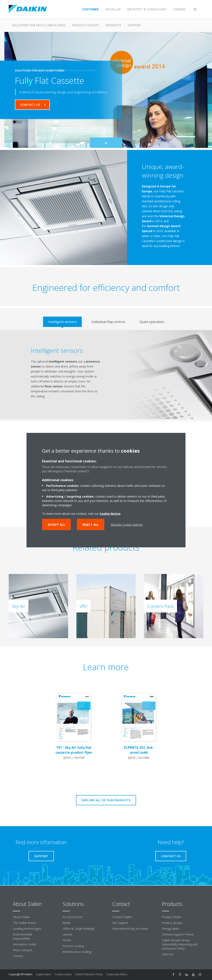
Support (134, 25)
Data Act (168, 954)
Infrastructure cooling (77, 952)
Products (113, 25)
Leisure (67, 934)
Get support (120, 923)
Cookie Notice (110, 513)
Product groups (85, 25)
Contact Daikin (122, 917)
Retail (66, 923)
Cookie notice (63, 974)
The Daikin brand (24, 923)
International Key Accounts (130, 929)
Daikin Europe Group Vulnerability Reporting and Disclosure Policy (180, 944)
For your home (73, 917)
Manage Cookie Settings (127, 524)
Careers (18, 956)
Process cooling (73, 946)
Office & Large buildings (79, 929)
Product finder (171, 917)
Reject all (91, 524)
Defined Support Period (178, 934)
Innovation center (25, 944)
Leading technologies (27, 929)
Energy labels (171, 929)
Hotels (67, 940)
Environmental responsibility (22, 936)
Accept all (56, 524)
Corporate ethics (117, 974)
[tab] (62, 322)
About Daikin (21, 917)
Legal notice (43, 974)
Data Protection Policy (89, 974)
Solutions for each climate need (39, 25)
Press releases (23, 950)
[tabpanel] (106, 375)
